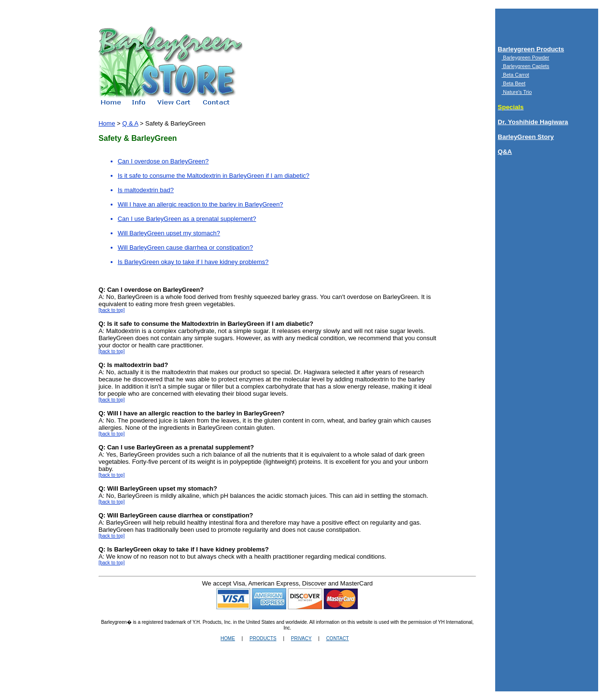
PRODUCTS (263, 638)
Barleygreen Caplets (525, 66)
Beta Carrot (515, 75)
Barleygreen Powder (525, 57)
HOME (228, 638)
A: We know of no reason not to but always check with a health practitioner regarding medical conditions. (243, 553)
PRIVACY (301, 638)
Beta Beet (513, 83)
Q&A (505, 152)
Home (107, 123)
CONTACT (337, 638)
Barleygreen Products (531, 49)
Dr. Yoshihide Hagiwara (533, 122)
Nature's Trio (517, 92)
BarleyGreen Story (526, 137)
